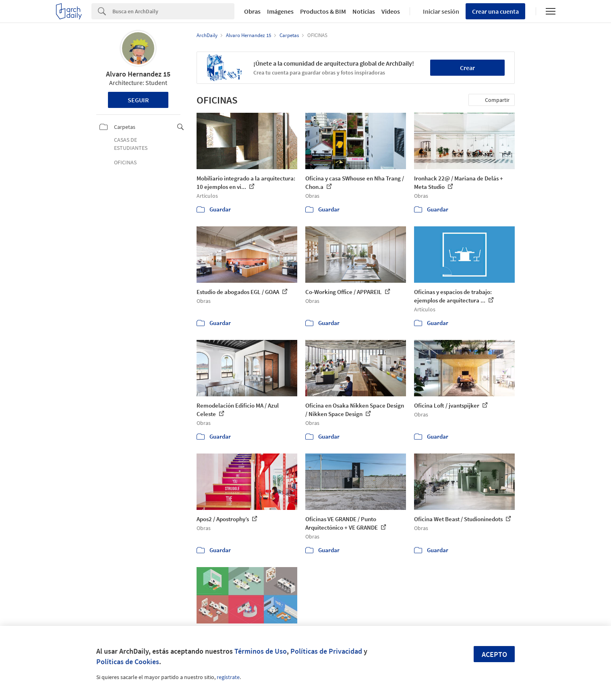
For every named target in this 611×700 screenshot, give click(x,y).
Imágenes (280, 11)
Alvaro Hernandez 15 (138, 74)
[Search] (173, 11)
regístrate (228, 677)
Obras (252, 11)
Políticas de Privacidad (326, 651)
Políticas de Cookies (128, 662)
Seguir (138, 100)
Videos (391, 11)
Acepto (494, 654)
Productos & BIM (323, 11)
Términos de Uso (261, 651)
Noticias (364, 11)
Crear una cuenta (495, 11)
